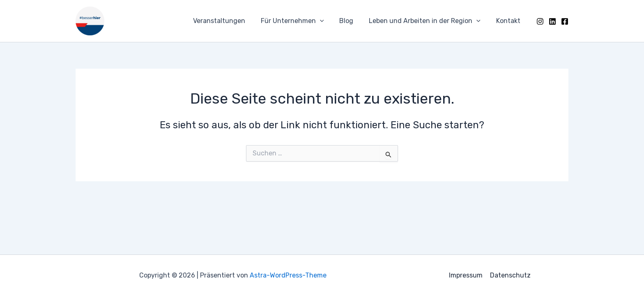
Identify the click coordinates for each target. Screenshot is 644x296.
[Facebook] (565, 21)
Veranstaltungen (230, 21)
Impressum (466, 275)
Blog (352, 21)
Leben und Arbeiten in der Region (428, 21)
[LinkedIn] (552, 21)
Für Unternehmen (301, 21)
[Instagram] (540, 21)
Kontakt (509, 21)
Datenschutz (510, 275)
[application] (329, 21)
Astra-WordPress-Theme (288, 275)
